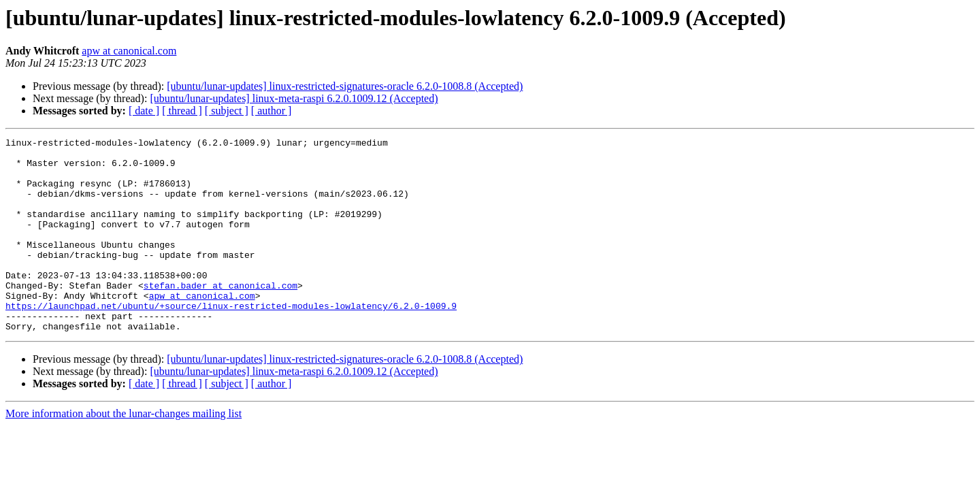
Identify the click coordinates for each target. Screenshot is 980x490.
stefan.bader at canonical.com (220, 316)
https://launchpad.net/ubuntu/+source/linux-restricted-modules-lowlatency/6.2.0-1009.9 (231, 340)
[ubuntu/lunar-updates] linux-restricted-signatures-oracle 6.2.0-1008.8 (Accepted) (345, 86)
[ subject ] (227, 111)
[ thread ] (182, 111)
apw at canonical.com (129, 51)
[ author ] (272, 111)
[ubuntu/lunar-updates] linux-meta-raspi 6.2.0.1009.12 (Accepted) (294, 98)
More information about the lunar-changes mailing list (124, 452)
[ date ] (144, 111)
